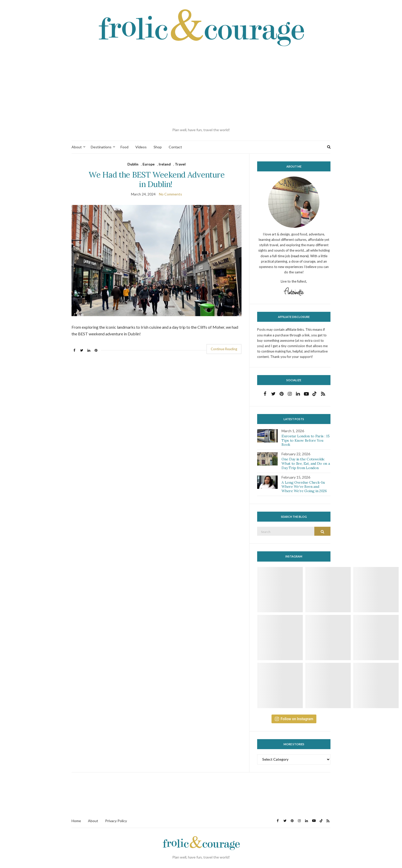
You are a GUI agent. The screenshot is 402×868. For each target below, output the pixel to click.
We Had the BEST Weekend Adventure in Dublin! (156, 179)
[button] (157, 261)
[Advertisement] (201, 87)
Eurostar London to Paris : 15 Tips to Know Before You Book (305, 440)
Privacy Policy (116, 821)
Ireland (165, 164)
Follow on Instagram (294, 719)
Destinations (101, 147)
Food (124, 147)
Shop (158, 147)
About (77, 147)
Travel (180, 164)
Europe (149, 164)
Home (76, 821)
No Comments (170, 194)
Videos (141, 147)
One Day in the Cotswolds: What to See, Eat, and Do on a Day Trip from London (306, 463)
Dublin (133, 164)
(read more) (300, 256)
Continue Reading (224, 349)
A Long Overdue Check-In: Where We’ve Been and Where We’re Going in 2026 (304, 487)
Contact (175, 147)
